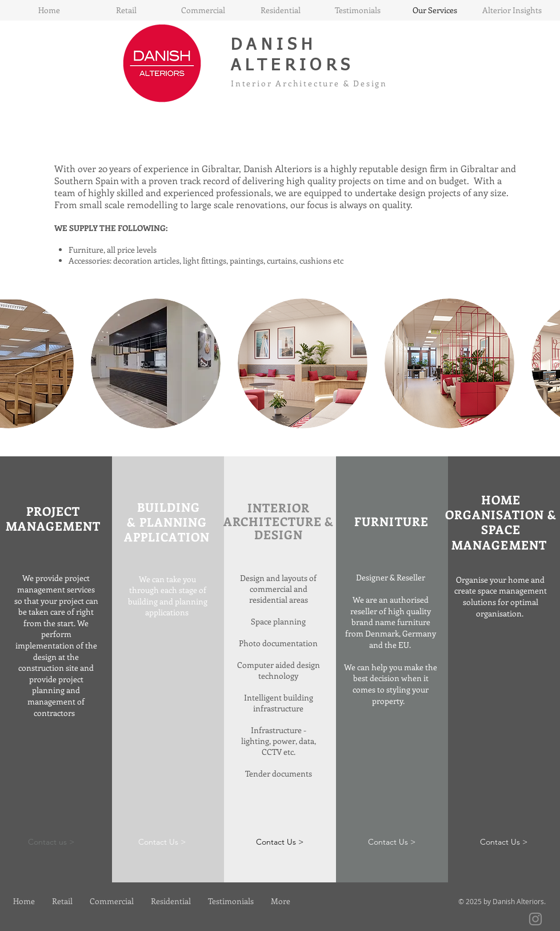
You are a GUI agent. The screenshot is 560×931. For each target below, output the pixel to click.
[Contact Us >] (162, 842)
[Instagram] (535, 919)
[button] (156, 363)
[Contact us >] (51, 842)
